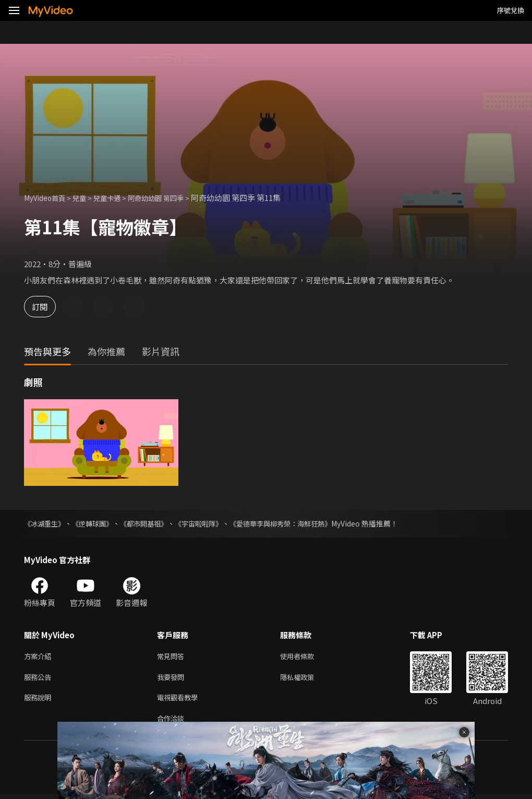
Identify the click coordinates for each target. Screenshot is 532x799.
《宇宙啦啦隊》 (210, 523)
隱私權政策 (306, 679)
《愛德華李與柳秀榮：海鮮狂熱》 (298, 523)
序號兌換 (511, 10)
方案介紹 (40, 657)
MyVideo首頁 (48, 198)
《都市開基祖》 (152, 523)
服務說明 (40, 701)
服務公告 (40, 679)
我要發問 (173, 679)
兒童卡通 (117, 198)
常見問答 (173, 657)
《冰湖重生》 (46, 523)
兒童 (87, 198)
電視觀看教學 (180, 701)
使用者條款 (306, 657)
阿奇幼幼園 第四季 (172, 198)
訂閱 (45, 307)
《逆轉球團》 (97, 523)
